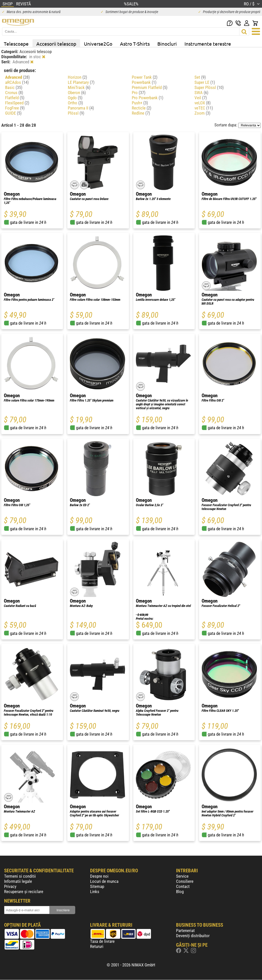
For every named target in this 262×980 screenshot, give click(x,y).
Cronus (14, 93)
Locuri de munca (104, 881)
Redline (141, 113)
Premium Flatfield (150, 87)
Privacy (10, 886)
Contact (183, 886)
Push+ (140, 103)
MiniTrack (79, 87)
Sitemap (97, 886)
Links (95, 892)
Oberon (77, 93)
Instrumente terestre (208, 44)
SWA (201, 93)
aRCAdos (17, 82)
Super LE (205, 82)
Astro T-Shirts (135, 44)
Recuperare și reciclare (24, 892)
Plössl (76, 113)
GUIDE (13, 113)
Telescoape (16, 44)
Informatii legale (18, 881)
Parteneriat (185, 931)
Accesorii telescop (56, 44)
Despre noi (99, 876)
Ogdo (75, 98)
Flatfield (15, 98)
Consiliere (185, 881)
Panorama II (81, 108)
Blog (180, 892)
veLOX (203, 103)
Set (200, 77)
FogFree (15, 108)
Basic (14, 87)
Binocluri (167, 44)
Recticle (141, 108)
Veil (201, 98)
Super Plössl (209, 87)
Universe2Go (98, 44)
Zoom (202, 113)
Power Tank (145, 77)
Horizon (77, 77)
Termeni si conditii (20, 876)
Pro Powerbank (148, 98)
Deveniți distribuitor (193, 936)
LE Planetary (81, 82)
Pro (139, 93)
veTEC (204, 108)
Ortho (75, 103)
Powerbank (144, 82)
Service (182, 876)
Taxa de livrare (102, 941)
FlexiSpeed (17, 103)
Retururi (97, 946)
